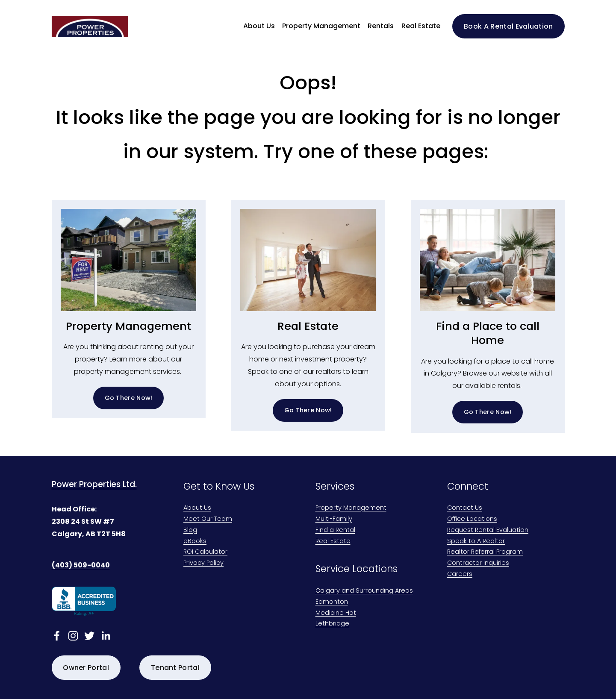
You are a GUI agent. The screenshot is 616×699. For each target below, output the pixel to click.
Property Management (351, 508)
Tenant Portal (175, 668)
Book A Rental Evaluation (508, 26)
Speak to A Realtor (476, 542)
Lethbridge (332, 624)
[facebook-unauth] (57, 636)
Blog (190, 530)
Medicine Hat (336, 613)
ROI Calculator (205, 552)
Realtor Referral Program (485, 552)
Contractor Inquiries (478, 563)
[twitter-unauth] (89, 636)
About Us (197, 508)
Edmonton (332, 602)
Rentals (381, 26)
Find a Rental (335, 530)
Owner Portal (86, 668)
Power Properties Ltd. (94, 485)
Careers (460, 574)
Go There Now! (129, 398)
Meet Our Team (208, 519)
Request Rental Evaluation (488, 530)
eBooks (195, 542)
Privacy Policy (203, 563)
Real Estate (421, 26)
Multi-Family (334, 519)
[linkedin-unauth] (106, 636)
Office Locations (472, 519)
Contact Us (465, 508)
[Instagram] (73, 636)
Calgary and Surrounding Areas (364, 591)
